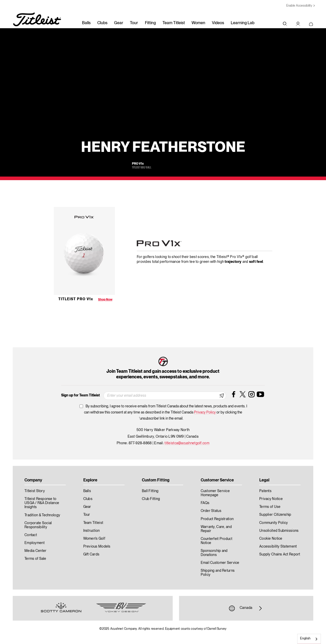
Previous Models (97, 547)
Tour (134, 23)
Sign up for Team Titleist (80, 395)
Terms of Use (270, 507)
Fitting (150, 23)
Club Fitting (151, 499)
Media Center (35, 551)
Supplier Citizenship (275, 515)
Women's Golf (94, 539)
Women (198, 23)
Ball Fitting (150, 491)
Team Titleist (174, 23)
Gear (119, 23)
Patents (265, 491)
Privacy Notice (271, 499)
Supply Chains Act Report (280, 554)
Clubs (102, 23)
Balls (86, 23)
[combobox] (309, 639)
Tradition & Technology (42, 515)
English (305, 639)
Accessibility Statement (278, 547)
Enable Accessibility (299, 6)
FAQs (205, 503)
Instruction (92, 531)
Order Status (211, 511)
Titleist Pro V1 (76, 299)
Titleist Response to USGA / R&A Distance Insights (42, 503)
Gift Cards (91, 554)
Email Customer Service (220, 563)
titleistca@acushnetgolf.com (187, 443)
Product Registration (217, 519)
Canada (246, 608)
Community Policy (274, 523)
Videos (218, 23)
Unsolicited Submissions (279, 531)
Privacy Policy (205, 412)
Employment (35, 543)
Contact (31, 535)
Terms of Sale (35, 559)
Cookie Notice (271, 539)
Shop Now (105, 300)
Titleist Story (35, 491)
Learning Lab (243, 23)
